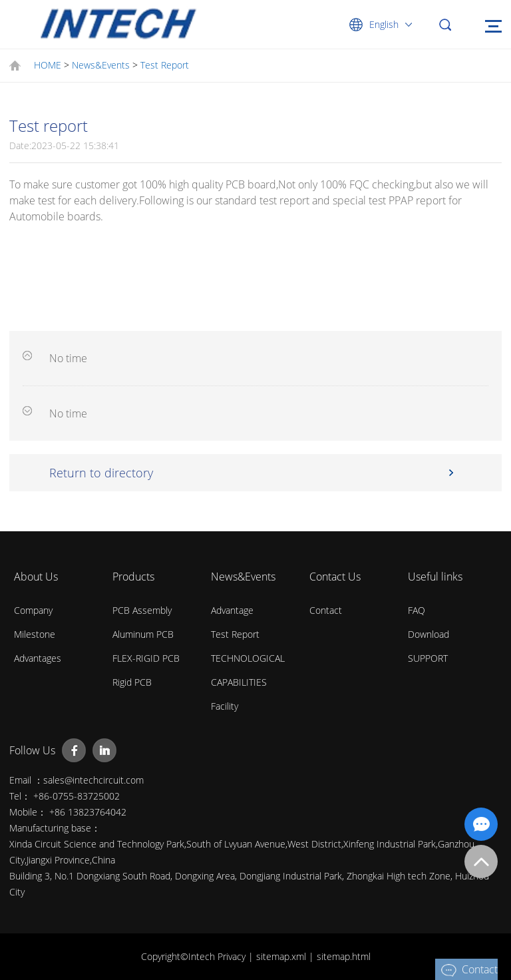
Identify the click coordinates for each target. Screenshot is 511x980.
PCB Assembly (142, 610)
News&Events (101, 65)
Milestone (35, 634)
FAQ (417, 610)
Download (428, 634)
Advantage (232, 610)
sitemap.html (344, 956)
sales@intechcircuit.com (93, 780)
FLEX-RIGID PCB (146, 658)
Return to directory (101, 473)
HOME (48, 65)
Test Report (165, 65)
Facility (225, 706)
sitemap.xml (282, 956)
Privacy (233, 956)
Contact (326, 610)
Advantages (38, 658)
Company (33, 610)
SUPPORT (428, 658)
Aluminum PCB (143, 634)
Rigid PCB (132, 682)
